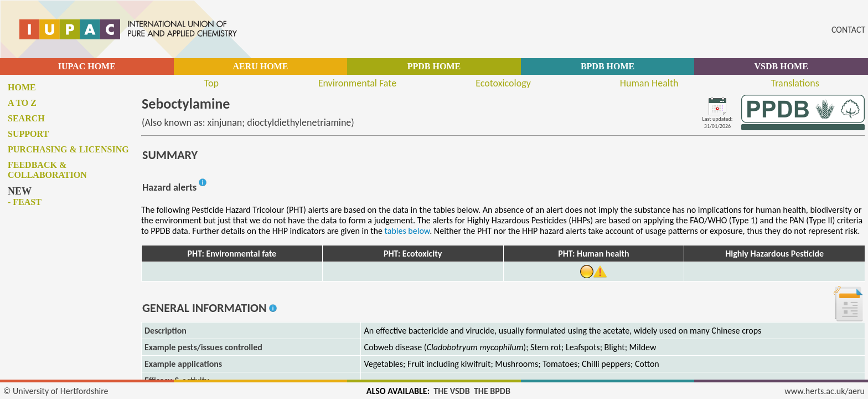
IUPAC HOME (87, 66)
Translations (795, 83)
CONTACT (848, 30)
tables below (407, 231)
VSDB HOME (781, 66)
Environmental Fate (357, 83)
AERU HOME (260, 66)
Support (28, 134)
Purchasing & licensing (68, 149)
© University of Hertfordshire (56, 391)
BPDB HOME (608, 66)
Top (211, 83)
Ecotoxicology (503, 83)
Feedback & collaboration (47, 170)
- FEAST (25, 202)
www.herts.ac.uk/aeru (825, 391)
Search (26, 118)
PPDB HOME (434, 66)
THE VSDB (451, 391)
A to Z (22, 103)
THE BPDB (492, 391)
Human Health (649, 83)
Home (22, 87)
